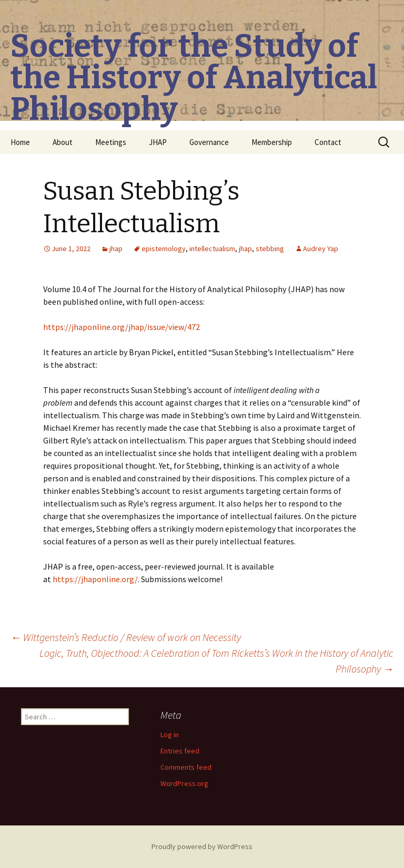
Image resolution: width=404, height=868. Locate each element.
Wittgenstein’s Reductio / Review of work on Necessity (126, 637)
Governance (209, 142)
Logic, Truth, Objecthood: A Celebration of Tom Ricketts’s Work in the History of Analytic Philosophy (216, 661)
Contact (328, 142)
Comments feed (186, 767)
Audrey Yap (321, 249)
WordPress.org (184, 783)
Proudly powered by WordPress (202, 846)
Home (20, 142)
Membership (272, 142)
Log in (170, 735)
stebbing (270, 249)
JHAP (158, 142)
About (63, 142)
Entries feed (180, 751)
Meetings (111, 142)
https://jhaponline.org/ (95, 579)
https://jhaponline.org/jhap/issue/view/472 (122, 327)
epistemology (164, 249)
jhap (116, 249)
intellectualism (212, 249)
